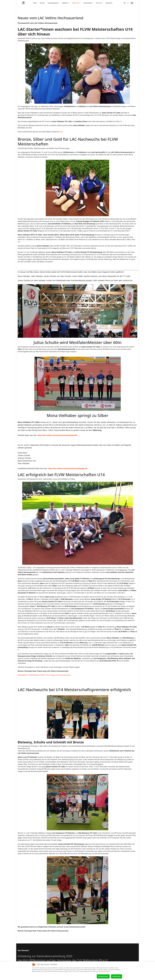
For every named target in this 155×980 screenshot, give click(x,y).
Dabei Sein (75, 3)
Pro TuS (99, 3)
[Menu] (132, 3)
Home (35, 3)
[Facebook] (125, 3)
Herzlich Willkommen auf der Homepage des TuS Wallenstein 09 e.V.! (63, 960)
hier (61, 132)
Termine (42, 3)
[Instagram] (128, 3)
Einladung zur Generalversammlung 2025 (45, 956)
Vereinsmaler (87, 3)
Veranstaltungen (53, 3)
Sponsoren (109, 3)
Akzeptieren (103, 976)
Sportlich (65, 3)
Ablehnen (116, 976)
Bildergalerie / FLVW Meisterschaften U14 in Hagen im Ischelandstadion (44, 675)
